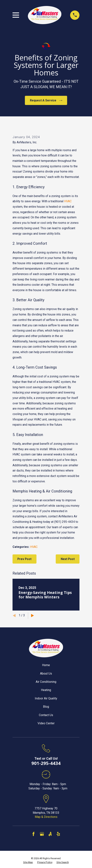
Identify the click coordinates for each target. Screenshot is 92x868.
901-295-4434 (46, 763)
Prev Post (24, 559)
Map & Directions (46, 817)
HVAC (68, 201)
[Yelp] (58, 834)
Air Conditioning (46, 682)
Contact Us (46, 715)
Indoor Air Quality (46, 698)
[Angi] (50, 834)
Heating (46, 690)
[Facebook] (33, 834)
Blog (46, 707)
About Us (46, 673)
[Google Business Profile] (42, 834)
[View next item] (33, 616)
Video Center (46, 723)
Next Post (68, 559)
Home (46, 665)
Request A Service (46, 100)
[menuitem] (28, 862)
